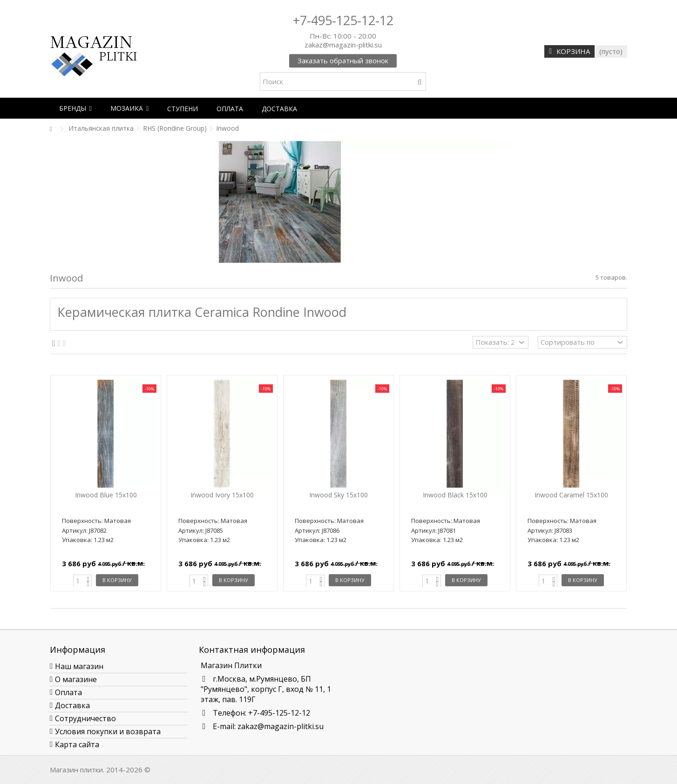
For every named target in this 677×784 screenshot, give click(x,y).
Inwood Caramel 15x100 (571, 495)
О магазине (76, 679)
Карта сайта (77, 744)
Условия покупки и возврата (108, 731)
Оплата (68, 692)
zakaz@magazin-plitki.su (281, 726)
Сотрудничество (85, 718)
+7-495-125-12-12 (343, 20)
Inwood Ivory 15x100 (222, 495)
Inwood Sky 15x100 (338, 495)
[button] (75, 108)
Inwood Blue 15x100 (106, 495)
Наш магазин (79, 666)
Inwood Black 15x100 (455, 495)
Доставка (72, 705)
